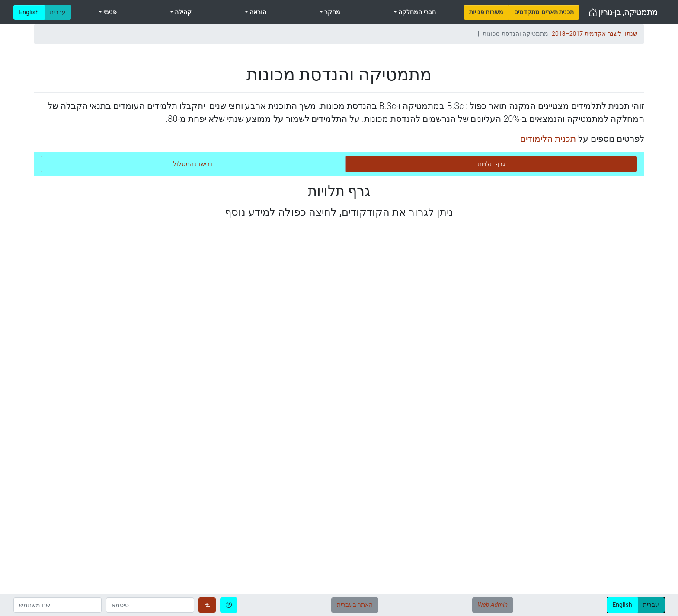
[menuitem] (486, 12)
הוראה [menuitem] (257, 12)
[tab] (491, 164)
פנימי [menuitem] (109, 12)
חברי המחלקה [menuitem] (416, 12)
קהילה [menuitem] (182, 12)
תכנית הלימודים (548, 139)
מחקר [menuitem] (332, 12)
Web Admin (493, 605)
